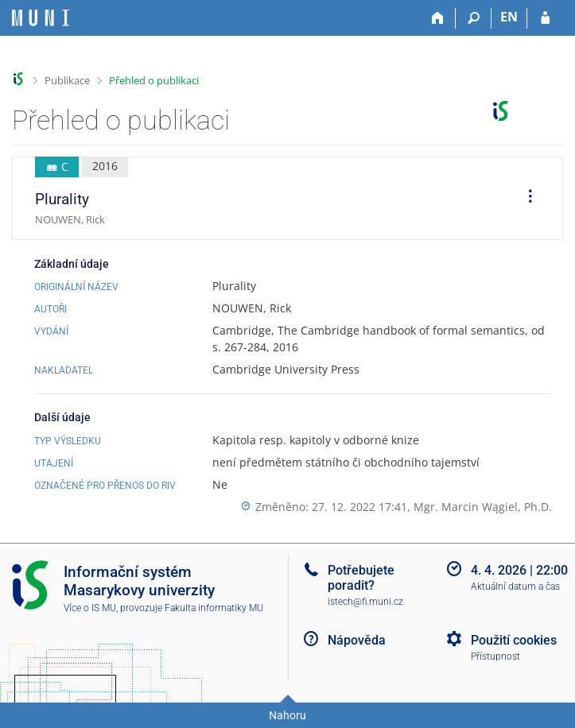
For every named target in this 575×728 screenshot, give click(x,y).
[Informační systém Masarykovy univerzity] (41, 18)
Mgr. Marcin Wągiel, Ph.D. (483, 507)
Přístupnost (495, 656)
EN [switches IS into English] (509, 17)
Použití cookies (514, 640)
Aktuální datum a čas (515, 587)
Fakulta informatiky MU (214, 608)
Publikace (67, 80)
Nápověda (357, 640)
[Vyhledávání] (474, 18)
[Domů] (438, 18)
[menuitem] (525, 199)
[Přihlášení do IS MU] (545, 18)
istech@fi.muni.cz (365, 602)
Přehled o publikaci (154, 80)
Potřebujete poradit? (361, 578)
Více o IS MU (90, 608)
